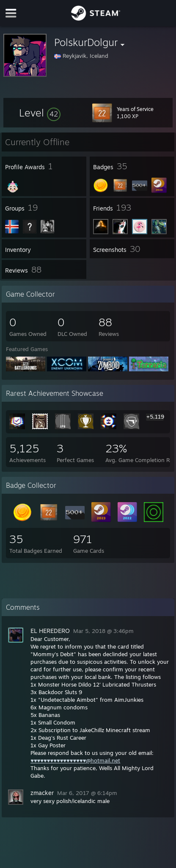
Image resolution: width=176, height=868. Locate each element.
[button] (40, 113)
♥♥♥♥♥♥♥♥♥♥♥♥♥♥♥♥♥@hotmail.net (75, 760)
